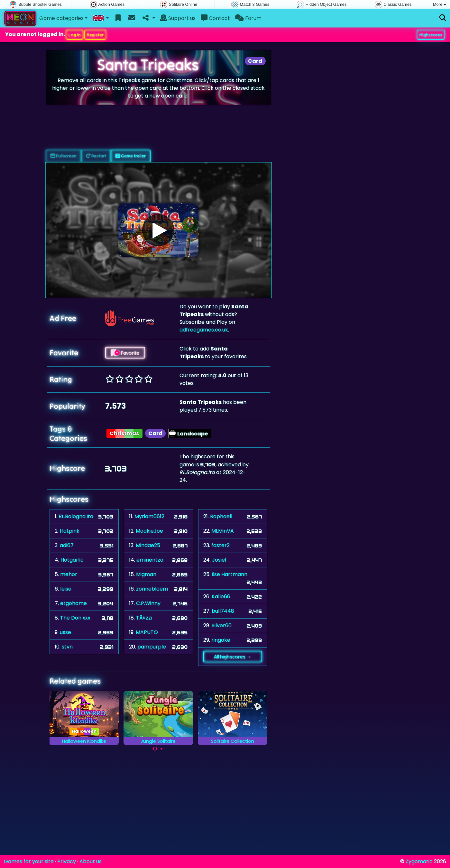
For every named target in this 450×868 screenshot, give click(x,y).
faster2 (220, 545)
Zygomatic (419, 861)
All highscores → (233, 657)
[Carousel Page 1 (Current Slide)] (155, 749)
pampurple (152, 647)
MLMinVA (223, 531)
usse (65, 632)
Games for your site (29, 861)
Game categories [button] (61, 18)
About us (91, 861)
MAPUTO (147, 632)
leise (66, 589)
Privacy (67, 861)
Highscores (431, 35)
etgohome (73, 603)
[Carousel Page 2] (161, 749)
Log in (75, 35)
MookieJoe (149, 531)
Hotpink (70, 531)
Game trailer (131, 156)
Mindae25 (148, 545)
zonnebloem (152, 589)
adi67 (67, 545)
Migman (146, 574)
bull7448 (223, 611)
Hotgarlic (72, 560)
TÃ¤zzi (144, 618)
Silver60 (222, 625)
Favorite (125, 353)
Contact (215, 18)
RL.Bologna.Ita (76, 516)
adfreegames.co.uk (204, 330)
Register (95, 35)
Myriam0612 (149, 516)
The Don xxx (75, 618)
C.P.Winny (148, 603)
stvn (67, 647)
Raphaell (221, 516)
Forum (248, 18)
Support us (178, 18)
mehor (69, 574)
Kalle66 (221, 597)
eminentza (150, 560)
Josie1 (219, 560)
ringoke (221, 640)
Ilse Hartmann (230, 574)
